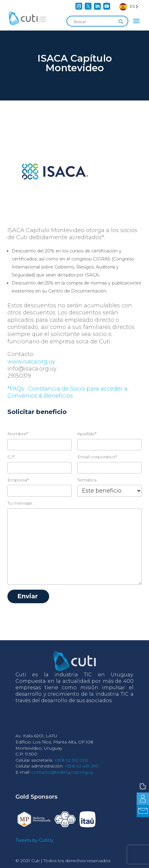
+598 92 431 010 (81, 766)
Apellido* (87, 434)
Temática (87, 480)
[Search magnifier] (121, 22)
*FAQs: (17, 389)
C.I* (11, 457)
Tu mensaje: (20, 503)
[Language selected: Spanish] (129, 6)
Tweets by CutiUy (34, 840)
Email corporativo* (97, 457)
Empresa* (18, 480)
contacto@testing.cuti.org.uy (62, 772)
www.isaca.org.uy (31, 362)
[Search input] (95, 22)
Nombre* (18, 434)
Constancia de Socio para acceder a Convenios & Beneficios (68, 392)
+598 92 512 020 (71, 760)
